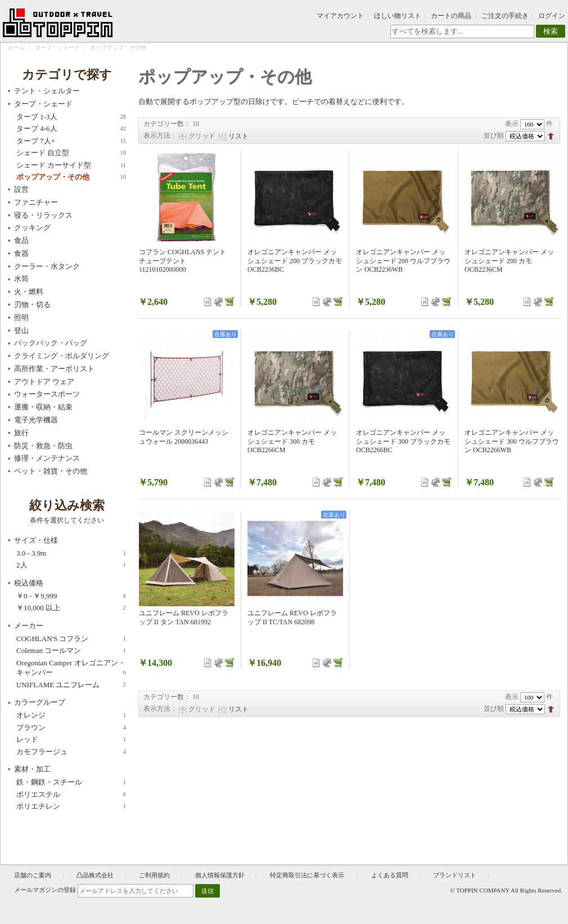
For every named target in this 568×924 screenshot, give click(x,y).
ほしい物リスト (398, 16)
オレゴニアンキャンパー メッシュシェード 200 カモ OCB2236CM (509, 261)
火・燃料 (29, 292)
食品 (21, 240)
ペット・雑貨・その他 (51, 471)
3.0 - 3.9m (71, 553)
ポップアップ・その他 (71, 177)
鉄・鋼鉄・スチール (71, 782)
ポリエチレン (71, 806)
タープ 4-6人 (71, 129)
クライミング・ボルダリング (62, 356)
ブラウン (71, 728)
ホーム (16, 48)
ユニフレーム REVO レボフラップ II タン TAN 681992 (184, 617)
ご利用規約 (154, 875)
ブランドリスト (455, 875)
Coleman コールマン (71, 651)
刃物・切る (32, 305)
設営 (21, 189)
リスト (238, 136)
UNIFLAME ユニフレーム (71, 685)
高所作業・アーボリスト (54, 369)
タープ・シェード (57, 48)
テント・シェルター (47, 91)
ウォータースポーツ (47, 394)
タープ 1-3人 (71, 117)
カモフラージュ (71, 752)
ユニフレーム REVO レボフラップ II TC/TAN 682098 (292, 617)
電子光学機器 (36, 420)
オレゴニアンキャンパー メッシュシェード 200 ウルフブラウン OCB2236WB (403, 261)
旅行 (21, 433)
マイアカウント (340, 16)
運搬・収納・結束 (43, 407)
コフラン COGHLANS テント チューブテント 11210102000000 (182, 261)
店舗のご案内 (33, 875)
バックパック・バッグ (51, 343)
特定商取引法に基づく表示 (308, 875)
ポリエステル (71, 795)
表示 (512, 124)
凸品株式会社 (95, 875)
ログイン (552, 16)
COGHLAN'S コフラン (71, 639)
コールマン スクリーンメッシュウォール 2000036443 (184, 437)
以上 (71, 608)
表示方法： (160, 136)
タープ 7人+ (71, 141)
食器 (21, 253)
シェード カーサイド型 (71, 165)
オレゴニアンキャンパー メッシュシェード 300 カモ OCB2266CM (292, 441)
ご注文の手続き (505, 16)
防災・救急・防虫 (43, 446)
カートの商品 (451, 16)
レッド (71, 740)
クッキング (32, 227)
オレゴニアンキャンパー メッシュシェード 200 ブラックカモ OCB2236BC (295, 261)
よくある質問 (390, 875)
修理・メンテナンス (47, 458)
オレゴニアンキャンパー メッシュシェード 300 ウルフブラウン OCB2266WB (512, 441)
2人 (71, 565)
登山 (21, 330)
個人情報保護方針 (220, 875)
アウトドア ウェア (44, 382)
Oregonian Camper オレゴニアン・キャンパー (71, 668)
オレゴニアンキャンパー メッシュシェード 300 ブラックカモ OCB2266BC (403, 441)
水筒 (21, 279)
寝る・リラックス (43, 215)
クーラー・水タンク (47, 266)
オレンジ (71, 715)
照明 (21, 317)
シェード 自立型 (71, 153)
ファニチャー (36, 202)
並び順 (494, 136)
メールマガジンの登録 (45, 890)
